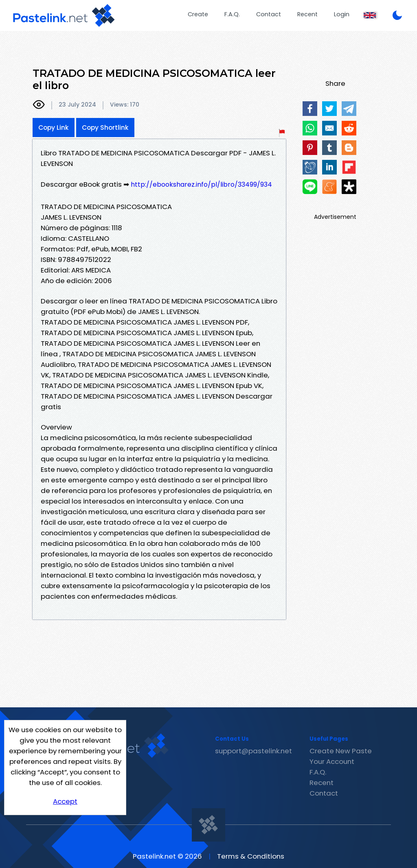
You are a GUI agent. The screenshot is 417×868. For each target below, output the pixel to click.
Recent (307, 14)
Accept (65, 801)
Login (342, 14)
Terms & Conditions (251, 856)
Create (198, 14)
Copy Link (54, 128)
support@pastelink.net (253, 751)
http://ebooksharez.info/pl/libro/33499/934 (201, 184)
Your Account (332, 761)
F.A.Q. (232, 14)
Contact (269, 14)
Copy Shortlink (105, 128)
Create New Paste (341, 751)
